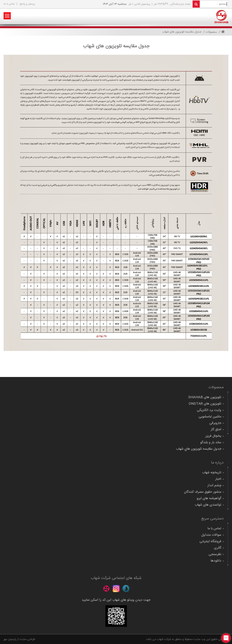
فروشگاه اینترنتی (210, 541)
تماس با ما (9, 4)
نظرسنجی (215, 554)
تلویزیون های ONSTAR (205, 404)
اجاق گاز (216, 430)
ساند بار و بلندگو (211, 442)
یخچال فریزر (213, 436)
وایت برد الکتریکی (209, 410)
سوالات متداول (211, 535)
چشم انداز (214, 486)
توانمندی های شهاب (208, 505)
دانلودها (216, 561)
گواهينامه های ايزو (209, 498)
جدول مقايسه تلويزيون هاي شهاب (199, 449)
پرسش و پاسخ (27, 4)
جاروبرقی (215, 423)
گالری (218, 548)
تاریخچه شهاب (212, 473)
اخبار (218, 479)
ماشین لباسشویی (210, 417)
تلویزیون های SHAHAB (205, 397)
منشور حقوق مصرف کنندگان (203, 492)
